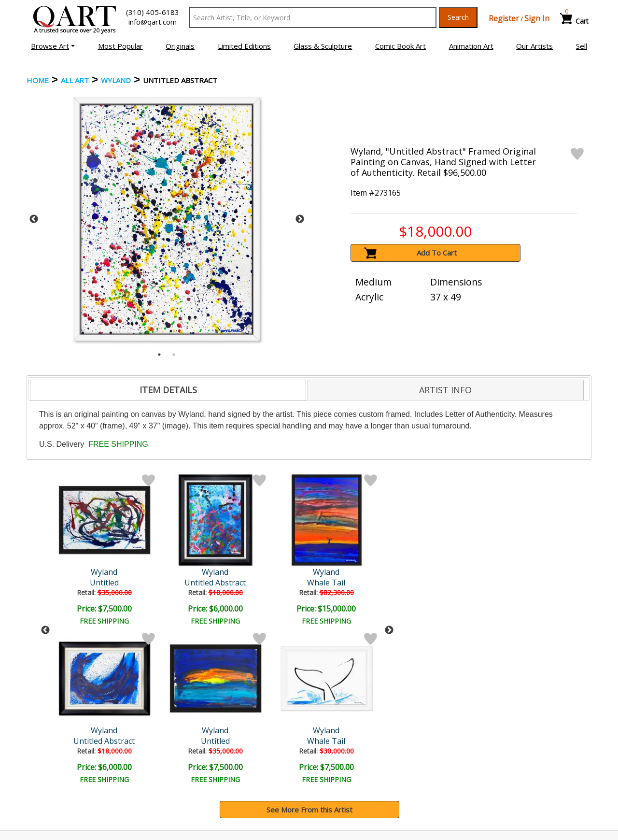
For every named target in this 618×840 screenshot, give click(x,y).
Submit (188, 700)
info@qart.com (153, 22)
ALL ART (75, 80)
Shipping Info (337, 764)
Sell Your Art (50, 777)
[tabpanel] (167, 219)
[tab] (168, 390)
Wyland (116, 80)
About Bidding (53, 791)
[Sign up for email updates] (99, 699)
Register (504, 18)
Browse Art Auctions (63, 750)
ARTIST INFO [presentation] (445, 390)
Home (38, 80)
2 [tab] (174, 355)
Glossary (475, 750)
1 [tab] (159, 355)
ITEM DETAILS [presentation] (168, 390)
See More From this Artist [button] (309, 651)
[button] (53, 46)
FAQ (180, 777)
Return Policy (338, 777)
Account (186, 750)
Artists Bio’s (480, 763)
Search (458, 17)
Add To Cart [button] (437, 253)
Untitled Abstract (105, 583)
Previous (34, 219)
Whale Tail (189, 583)
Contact (186, 764)
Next (300, 219)
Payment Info (339, 750)
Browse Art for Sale (62, 764)
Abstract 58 (272, 583)
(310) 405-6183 (153, 12)
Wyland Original (272, 572)
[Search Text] (313, 17)
